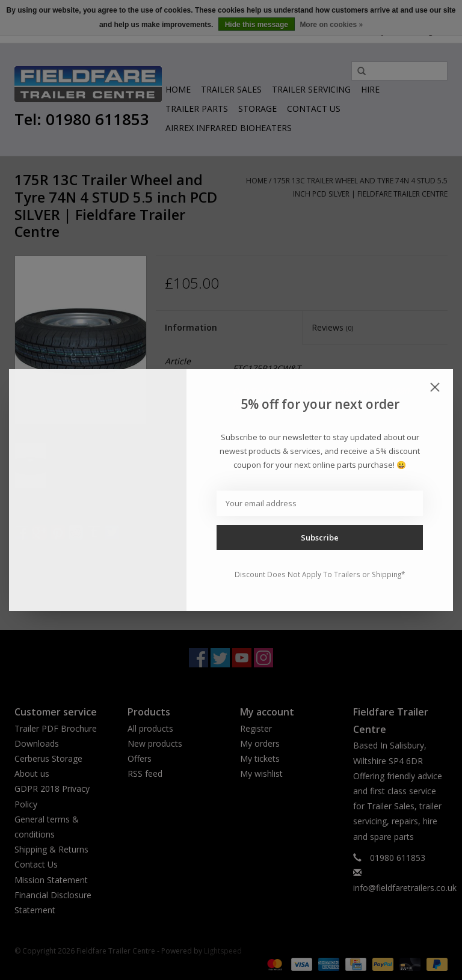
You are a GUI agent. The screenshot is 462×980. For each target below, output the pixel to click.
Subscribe (320, 537)
